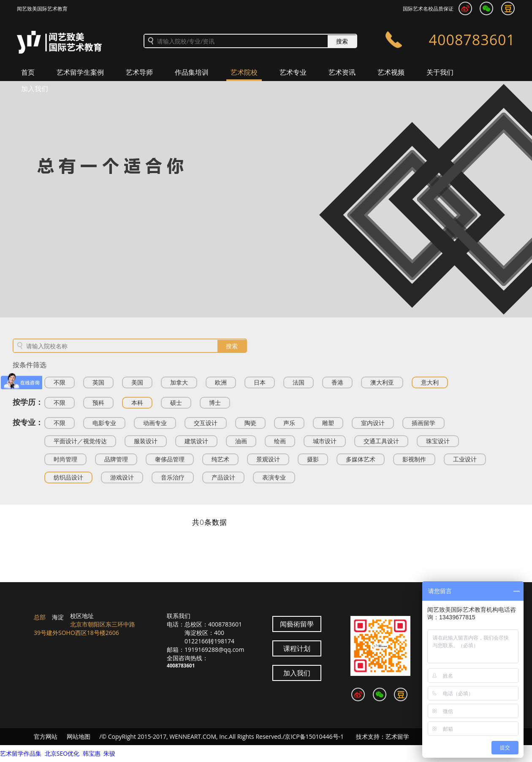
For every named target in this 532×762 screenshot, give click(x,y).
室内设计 (373, 423)
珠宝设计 (438, 441)
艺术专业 (293, 72)
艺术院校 (244, 72)
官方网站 (46, 736)
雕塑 (328, 423)
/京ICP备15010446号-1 (313, 736)
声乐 (289, 423)
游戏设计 (122, 477)
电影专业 (104, 423)
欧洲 (221, 382)
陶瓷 (250, 423)
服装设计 (146, 441)
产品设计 (223, 477)
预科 (98, 403)
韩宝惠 (92, 753)
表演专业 (274, 477)
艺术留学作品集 (21, 753)
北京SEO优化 (62, 753)
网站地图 (79, 736)
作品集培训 (192, 72)
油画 (241, 441)
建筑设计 (196, 441)
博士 (215, 403)
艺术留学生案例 (80, 72)
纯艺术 (220, 459)
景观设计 (268, 459)
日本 (260, 382)
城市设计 (325, 441)
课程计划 (297, 648)
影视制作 (414, 459)
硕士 (176, 403)
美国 (137, 382)
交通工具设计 (381, 441)
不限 (60, 382)
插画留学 (423, 423)
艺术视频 (391, 72)
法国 (299, 382)
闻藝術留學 (297, 624)
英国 (98, 382)
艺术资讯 (342, 72)
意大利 (430, 382)
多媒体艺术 (361, 459)
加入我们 (35, 89)
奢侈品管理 (170, 459)
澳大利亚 (382, 382)
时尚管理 (65, 459)
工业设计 (465, 459)
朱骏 (109, 753)
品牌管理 (116, 459)
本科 (137, 403)
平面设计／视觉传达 (80, 441)
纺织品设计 (68, 477)
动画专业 (155, 423)
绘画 (280, 441)
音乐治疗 (173, 477)
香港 (337, 382)
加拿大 (179, 382)
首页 (28, 72)
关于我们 (440, 72)
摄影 (313, 459)
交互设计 (206, 423)
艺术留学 (397, 736)
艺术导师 (139, 72)
